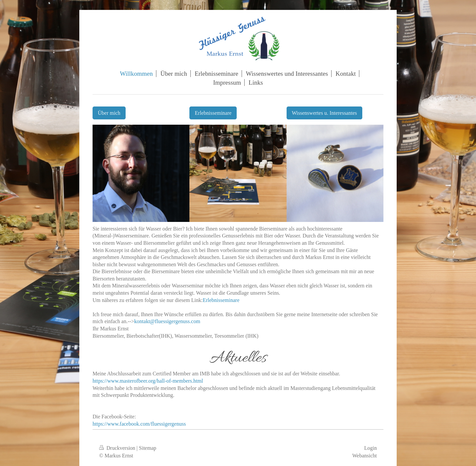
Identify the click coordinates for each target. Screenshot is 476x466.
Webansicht (365, 456)
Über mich (109, 113)
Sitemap (147, 448)
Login (371, 448)
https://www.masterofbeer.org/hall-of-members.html (148, 381)
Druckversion (118, 448)
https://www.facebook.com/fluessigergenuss (139, 424)
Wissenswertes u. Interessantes (324, 113)
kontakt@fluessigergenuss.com (167, 321)
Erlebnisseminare (213, 113)
